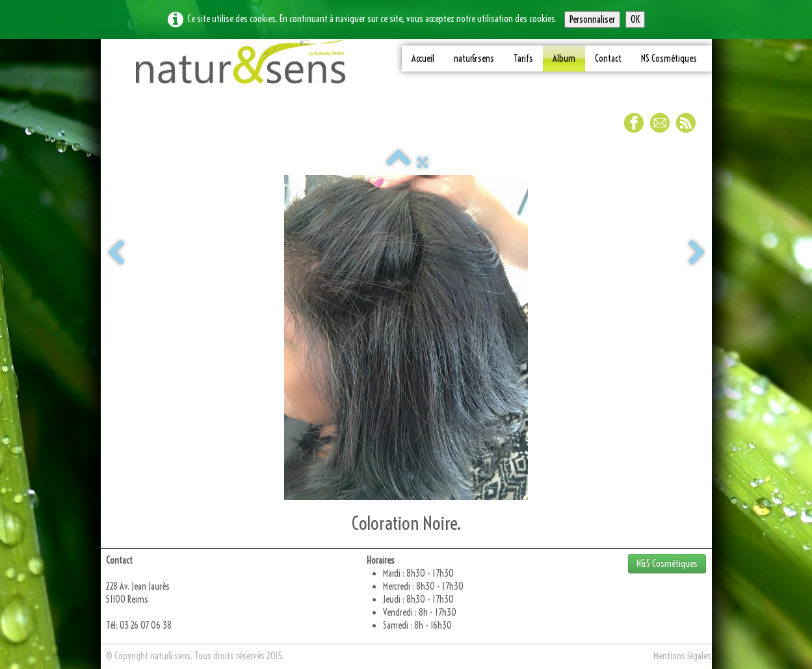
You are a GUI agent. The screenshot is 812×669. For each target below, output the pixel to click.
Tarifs (523, 59)
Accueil (423, 59)
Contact (608, 59)
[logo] (241, 66)
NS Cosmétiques (669, 59)
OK (635, 20)
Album (564, 59)
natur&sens (474, 59)
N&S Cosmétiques (667, 564)
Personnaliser (592, 20)
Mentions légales (682, 656)
